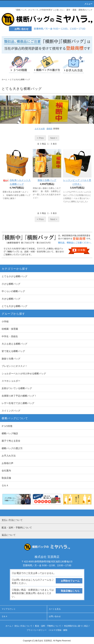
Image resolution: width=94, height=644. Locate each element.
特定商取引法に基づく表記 (76, 626)
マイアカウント (9, 609)
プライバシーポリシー (37, 630)
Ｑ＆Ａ (5, 616)
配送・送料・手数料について (48, 626)
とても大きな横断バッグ (20, 79)
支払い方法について (23, 626)
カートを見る (55, 609)
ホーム (4, 79)
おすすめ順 (40, 129)
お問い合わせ (55, 616)
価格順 (49, 129)
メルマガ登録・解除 (58, 630)
